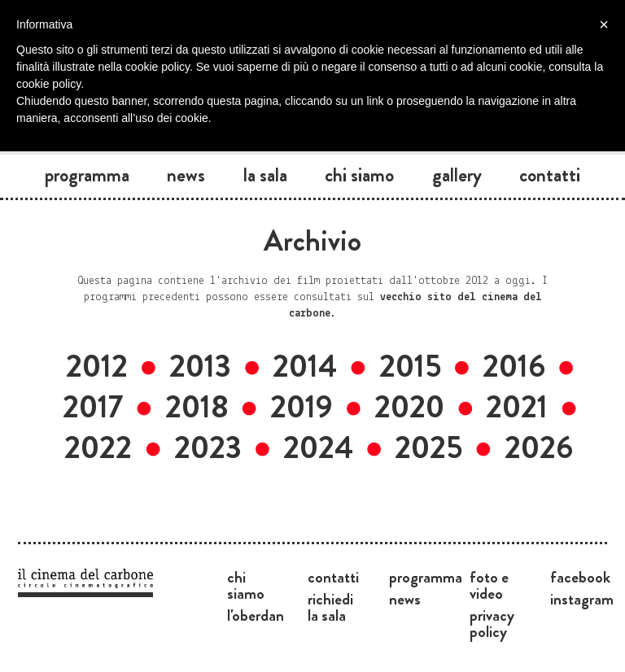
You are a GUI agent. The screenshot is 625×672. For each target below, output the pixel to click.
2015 (410, 367)
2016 (514, 367)
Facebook (580, 577)
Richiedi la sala (330, 607)
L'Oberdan (256, 615)
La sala (265, 175)
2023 (208, 448)
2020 (409, 407)
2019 (302, 407)
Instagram (582, 599)
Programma (87, 175)
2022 (98, 448)
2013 (200, 367)
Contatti (550, 175)
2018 (197, 407)
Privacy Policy (492, 623)
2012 (97, 367)
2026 (539, 448)
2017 (93, 407)
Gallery (457, 175)
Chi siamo (359, 175)
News (186, 175)
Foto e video (489, 585)
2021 (517, 407)
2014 (305, 367)
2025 (428, 448)
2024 (318, 448)
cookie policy (48, 84)
